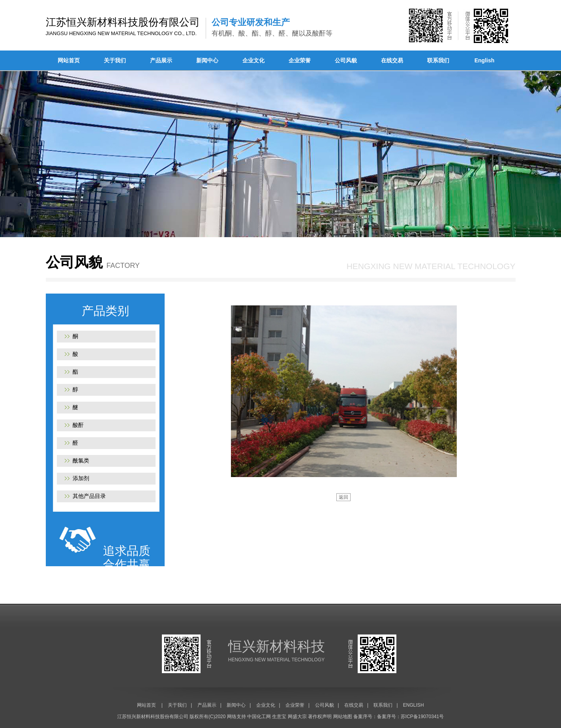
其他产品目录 (89, 496)
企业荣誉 (300, 60)
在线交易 (392, 60)
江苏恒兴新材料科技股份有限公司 (153, 717)
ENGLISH (414, 705)
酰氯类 (81, 460)
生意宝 (279, 717)
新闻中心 (207, 60)
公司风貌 (346, 60)
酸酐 (78, 425)
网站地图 (343, 717)
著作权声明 (320, 717)
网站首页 (69, 60)
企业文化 (253, 60)
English (485, 60)
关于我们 (115, 60)
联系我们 (438, 60)
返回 (343, 497)
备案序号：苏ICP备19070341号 (410, 717)
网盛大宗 (297, 717)
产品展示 (161, 60)
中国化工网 (259, 717)
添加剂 (81, 478)
